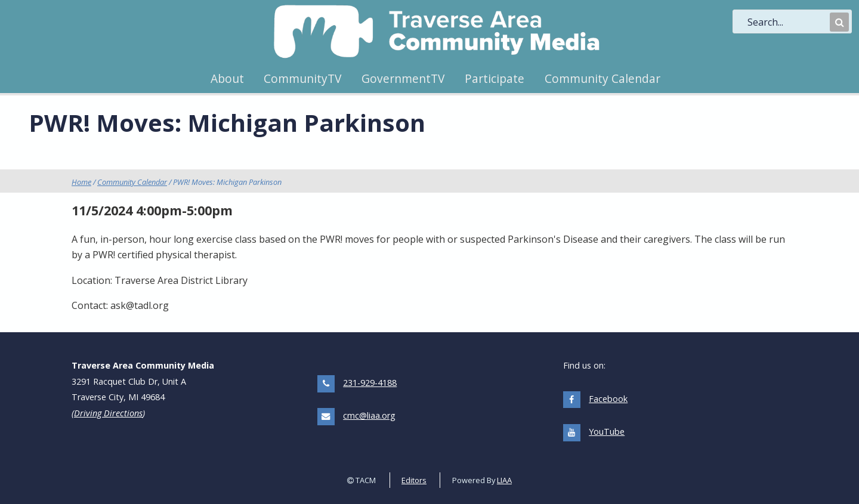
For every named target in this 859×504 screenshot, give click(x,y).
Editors (414, 480)
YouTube (607, 432)
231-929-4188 (370, 383)
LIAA (504, 480)
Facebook (608, 399)
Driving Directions (108, 413)
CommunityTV (302, 78)
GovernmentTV (403, 78)
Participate (495, 78)
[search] (787, 22)
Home (81, 182)
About (227, 78)
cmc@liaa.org (369, 415)
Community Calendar (602, 78)
